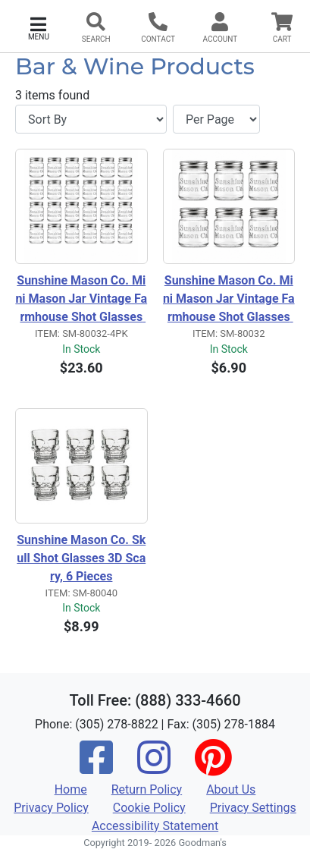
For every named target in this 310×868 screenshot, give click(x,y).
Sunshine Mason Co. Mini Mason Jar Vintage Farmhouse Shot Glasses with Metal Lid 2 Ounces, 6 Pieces (229, 300)
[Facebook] (96, 767)
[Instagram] (154, 767)
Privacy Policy (51, 808)
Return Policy (147, 789)
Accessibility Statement (155, 826)
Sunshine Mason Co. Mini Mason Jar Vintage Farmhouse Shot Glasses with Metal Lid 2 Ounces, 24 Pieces (81, 300)
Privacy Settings (253, 808)
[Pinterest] (213, 767)
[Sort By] (91, 119)
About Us (231, 789)
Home (71, 789)
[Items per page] (216, 119)
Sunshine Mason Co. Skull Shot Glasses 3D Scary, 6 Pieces (81, 558)
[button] (39, 27)
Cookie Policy (149, 808)
